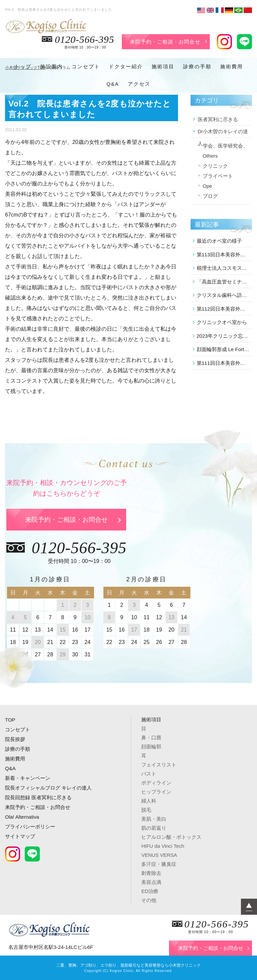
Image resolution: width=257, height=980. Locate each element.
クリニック (215, 166)
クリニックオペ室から (222, 322)
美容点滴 (151, 882)
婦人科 (149, 801)
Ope (207, 186)
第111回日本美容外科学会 (223, 363)
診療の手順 (197, 66)
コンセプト (86, 66)
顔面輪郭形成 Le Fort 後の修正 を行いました (223, 349)
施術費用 (232, 66)
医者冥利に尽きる (218, 119)
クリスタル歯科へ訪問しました (223, 295)
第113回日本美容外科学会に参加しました (223, 255)
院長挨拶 (15, 739)
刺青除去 (151, 873)
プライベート (218, 176)
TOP (10, 720)
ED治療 (150, 891)
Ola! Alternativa (22, 817)
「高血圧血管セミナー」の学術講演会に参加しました (223, 282)
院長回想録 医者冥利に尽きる (38, 797)
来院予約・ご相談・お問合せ (165, 42)
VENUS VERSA (159, 855)
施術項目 (163, 66)
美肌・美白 (154, 819)
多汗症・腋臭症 (159, 864)
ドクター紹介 (126, 66)
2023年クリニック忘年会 (223, 336)
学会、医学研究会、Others (225, 151)
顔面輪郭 (151, 747)
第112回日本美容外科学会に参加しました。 (223, 309)
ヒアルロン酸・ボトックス (171, 837)
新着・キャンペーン (28, 778)
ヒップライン (156, 792)
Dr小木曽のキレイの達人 (223, 133)
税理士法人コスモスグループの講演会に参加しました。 (223, 268)
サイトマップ (20, 836)
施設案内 (52, 66)
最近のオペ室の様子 (219, 241)
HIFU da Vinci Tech (163, 846)
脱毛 (146, 810)
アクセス (139, 84)
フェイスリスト (159, 765)
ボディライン (156, 783)
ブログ (210, 196)
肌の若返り (154, 828)
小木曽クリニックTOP (25, 68)
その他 (149, 900)
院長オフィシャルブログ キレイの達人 (48, 788)
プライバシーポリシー (30, 827)
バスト (149, 774)
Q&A (113, 84)
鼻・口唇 (151, 738)
